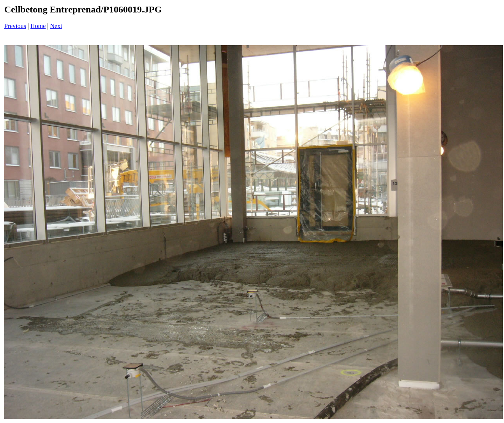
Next (56, 26)
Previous (15, 26)
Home (38, 26)
